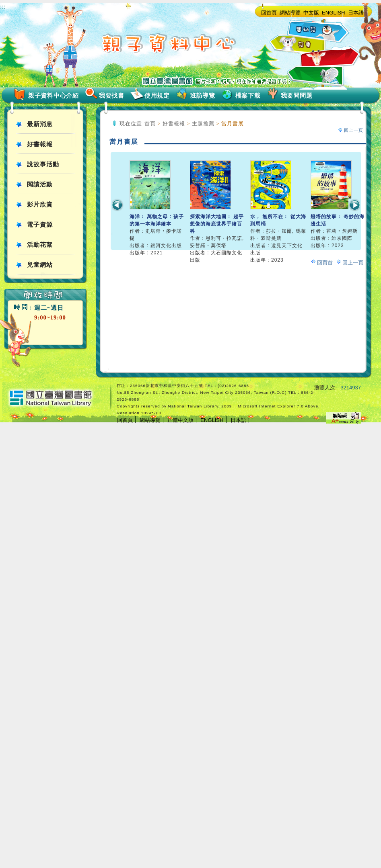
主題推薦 (203, 124)
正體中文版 (180, 420)
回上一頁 (354, 130)
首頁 (150, 124)
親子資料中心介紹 (54, 96)
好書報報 (40, 144)
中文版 (311, 13)
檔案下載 (248, 96)
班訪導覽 (203, 96)
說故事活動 (43, 164)
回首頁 (269, 13)
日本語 (356, 13)
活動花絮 (40, 245)
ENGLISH (334, 13)
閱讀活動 (40, 184)
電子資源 (40, 225)
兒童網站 (40, 265)
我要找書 (112, 96)
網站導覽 (290, 13)
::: (3, 7)
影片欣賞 (40, 205)
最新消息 (40, 124)
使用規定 (157, 96)
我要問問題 (297, 96)
